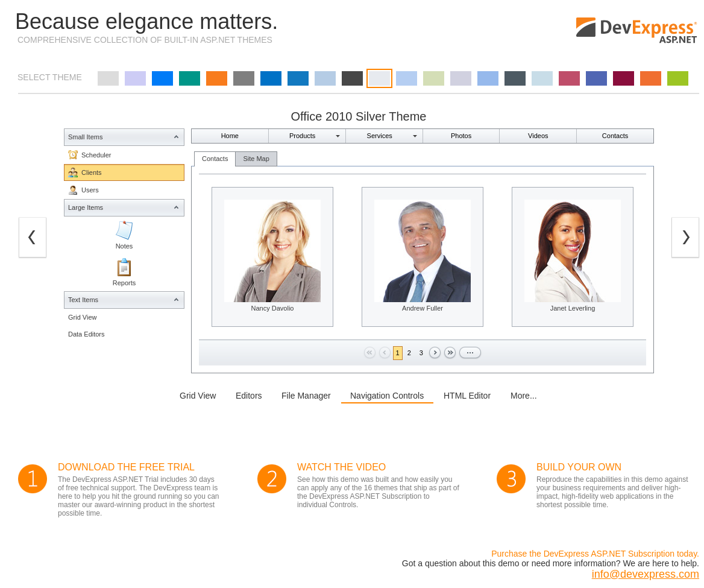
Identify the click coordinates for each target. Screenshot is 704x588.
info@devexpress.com (646, 574)
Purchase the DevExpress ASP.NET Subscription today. (595, 554)
